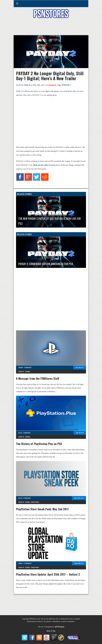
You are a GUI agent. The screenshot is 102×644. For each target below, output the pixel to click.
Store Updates (35, 502)
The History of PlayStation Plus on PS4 (39, 444)
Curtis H (21, 563)
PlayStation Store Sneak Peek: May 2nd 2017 (42, 509)
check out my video (41, 165)
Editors (21, 367)
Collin (20, 433)
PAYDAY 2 (66, 85)
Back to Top (51, 631)
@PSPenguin (60, 627)
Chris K (27, 85)
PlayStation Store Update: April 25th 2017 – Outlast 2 (48, 574)
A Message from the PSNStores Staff (38, 378)
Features (28, 371)
